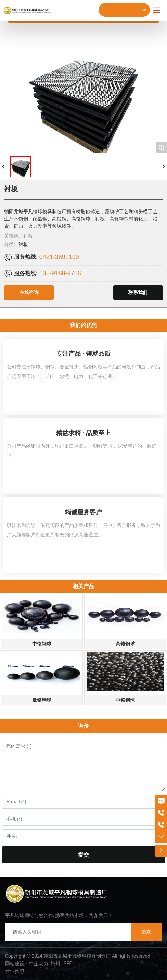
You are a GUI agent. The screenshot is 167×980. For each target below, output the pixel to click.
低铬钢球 (42, 700)
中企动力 (39, 964)
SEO (68, 964)
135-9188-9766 (60, 273)
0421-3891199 (59, 257)
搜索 (146, 932)
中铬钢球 (42, 644)
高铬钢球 (125, 644)
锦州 (55, 964)
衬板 (23, 244)
